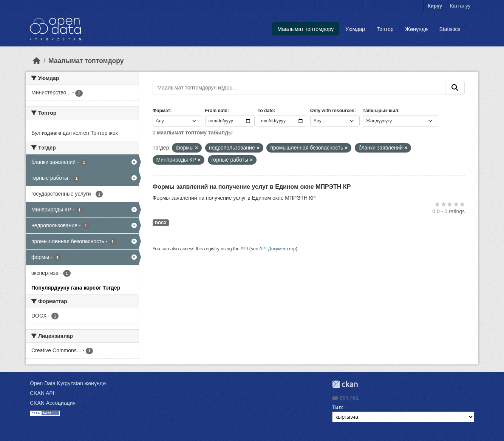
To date (266, 111)
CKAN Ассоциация (53, 403)
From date (216, 111)
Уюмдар (355, 29)
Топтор (385, 29)
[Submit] (455, 88)
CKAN (345, 384)
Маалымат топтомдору (305, 29)
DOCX (161, 223)
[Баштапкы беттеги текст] (37, 61)
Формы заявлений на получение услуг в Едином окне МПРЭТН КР (252, 187)
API (244, 249)
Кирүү (435, 6)
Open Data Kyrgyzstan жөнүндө (68, 383)
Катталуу (460, 6)
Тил (337, 407)
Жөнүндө (416, 29)
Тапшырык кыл (380, 111)
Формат (162, 111)
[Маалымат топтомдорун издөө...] (299, 88)
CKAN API (42, 393)
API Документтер (278, 249)
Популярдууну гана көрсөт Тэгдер (76, 288)
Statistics (450, 29)
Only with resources (332, 111)
